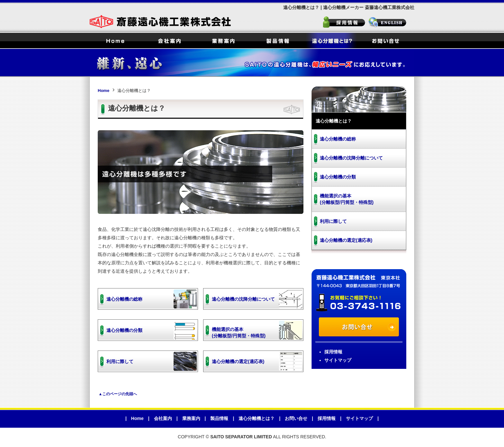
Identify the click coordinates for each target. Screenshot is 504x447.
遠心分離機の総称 (124, 299)
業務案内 (223, 41)
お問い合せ (385, 41)
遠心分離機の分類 (124, 330)
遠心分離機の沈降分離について (243, 299)
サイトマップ (338, 360)
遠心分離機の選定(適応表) (238, 361)
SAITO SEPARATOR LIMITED (391, 23)
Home (115, 41)
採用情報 (344, 23)
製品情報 (277, 41)
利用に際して (120, 361)
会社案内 (169, 41)
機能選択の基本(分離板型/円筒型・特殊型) (239, 333)
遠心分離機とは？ (331, 41)
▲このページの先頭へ (118, 394)
